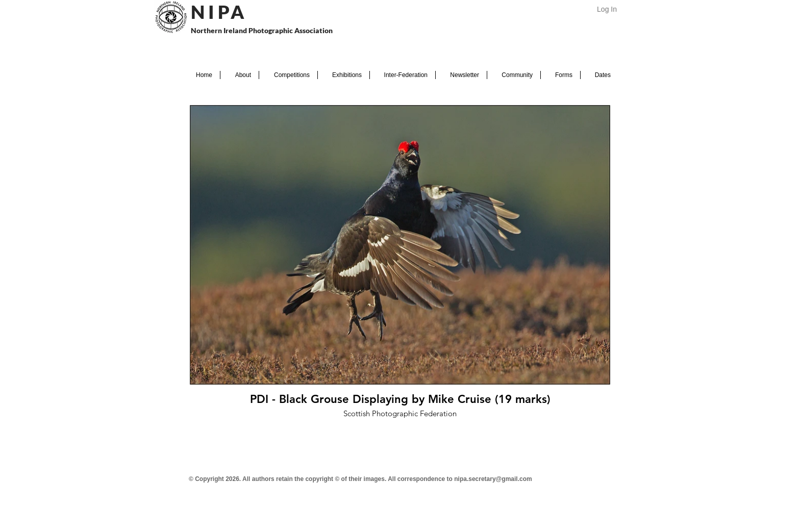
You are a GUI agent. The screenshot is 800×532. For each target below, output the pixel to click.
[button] (240, 75)
